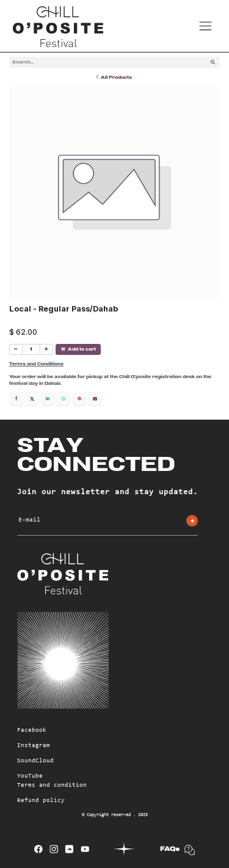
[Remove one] (16, 349)
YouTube (30, 776)
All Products (114, 77)
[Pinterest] (80, 398)
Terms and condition (52, 785)
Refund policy (41, 800)
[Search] (213, 62)
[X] (32, 398)
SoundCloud (35, 760)
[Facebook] (16, 398)
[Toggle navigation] (205, 26)
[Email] (95, 398)
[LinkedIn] (48, 398)
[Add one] (46, 349)
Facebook (32, 730)
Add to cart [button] (78, 348)
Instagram (34, 745)
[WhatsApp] (64, 398)
